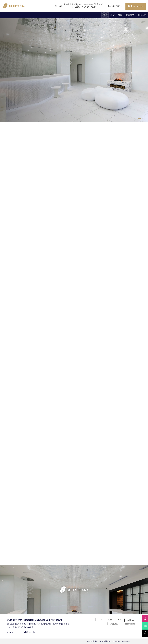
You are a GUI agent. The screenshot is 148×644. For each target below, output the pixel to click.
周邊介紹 (142, 15)
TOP (105, 15)
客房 (113, 15)
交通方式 (130, 15)
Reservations (137, 6)
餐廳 (120, 15)
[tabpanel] (74, 70)
